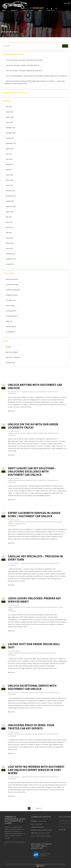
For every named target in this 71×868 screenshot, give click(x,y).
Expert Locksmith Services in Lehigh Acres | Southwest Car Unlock (34, 515)
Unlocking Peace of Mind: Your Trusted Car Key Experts (31, 727)
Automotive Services (12, 279)
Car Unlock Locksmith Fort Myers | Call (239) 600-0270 (22, 65)
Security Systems (11, 327)
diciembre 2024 (10, 191)
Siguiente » (39, 808)
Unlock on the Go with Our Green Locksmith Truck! (33, 426)
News (40, 10)
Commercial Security (12, 284)
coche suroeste (15, 392)
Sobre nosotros (28, 10)
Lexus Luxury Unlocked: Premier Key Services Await (34, 600)
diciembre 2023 (10, 254)
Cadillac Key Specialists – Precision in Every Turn (35, 558)
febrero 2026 (10, 117)
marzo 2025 (10, 175)
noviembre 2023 (11, 259)
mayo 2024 (9, 227)
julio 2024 (9, 217)
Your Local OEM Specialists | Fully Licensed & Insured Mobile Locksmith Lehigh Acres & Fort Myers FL (37, 76)
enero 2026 (9, 122)
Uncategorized (10, 332)
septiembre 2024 (11, 206)
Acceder (8, 347)
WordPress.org (10, 363)
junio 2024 (9, 222)
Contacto (51, 10)
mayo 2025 (9, 164)
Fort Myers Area (11, 300)
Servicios (14, 10)
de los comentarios (13, 357)
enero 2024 (9, 248)
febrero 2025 (10, 180)
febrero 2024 (10, 243)
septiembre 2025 (11, 143)
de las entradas (12, 352)
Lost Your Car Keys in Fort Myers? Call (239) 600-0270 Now (24, 71)
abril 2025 (9, 170)
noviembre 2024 (11, 196)
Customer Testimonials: (13, 290)
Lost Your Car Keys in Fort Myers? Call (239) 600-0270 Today (24, 60)
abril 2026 (9, 107)
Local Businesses (11, 311)
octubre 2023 (10, 264)
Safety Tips (9, 321)
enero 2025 (9, 185)
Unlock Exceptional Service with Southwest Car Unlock (32, 687)
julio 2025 (9, 154)
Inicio (4, 10)
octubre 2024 (10, 201)
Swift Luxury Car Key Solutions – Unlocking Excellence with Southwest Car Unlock (32, 471)
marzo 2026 (10, 112)
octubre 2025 (10, 138)
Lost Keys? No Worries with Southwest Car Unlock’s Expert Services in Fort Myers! (36, 770)
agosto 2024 (10, 212)
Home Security (10, 305)
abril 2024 (9, 233)
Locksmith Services (12, 316)
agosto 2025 (10, 149)
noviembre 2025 (11, 133)
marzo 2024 (10, 238)
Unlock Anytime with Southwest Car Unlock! (35, 386)
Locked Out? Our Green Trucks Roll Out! (34, 646)
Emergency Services (12, 295)
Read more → (12, 411)
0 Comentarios (12, 394)
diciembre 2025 (10, 128)
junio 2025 (9, 159)
